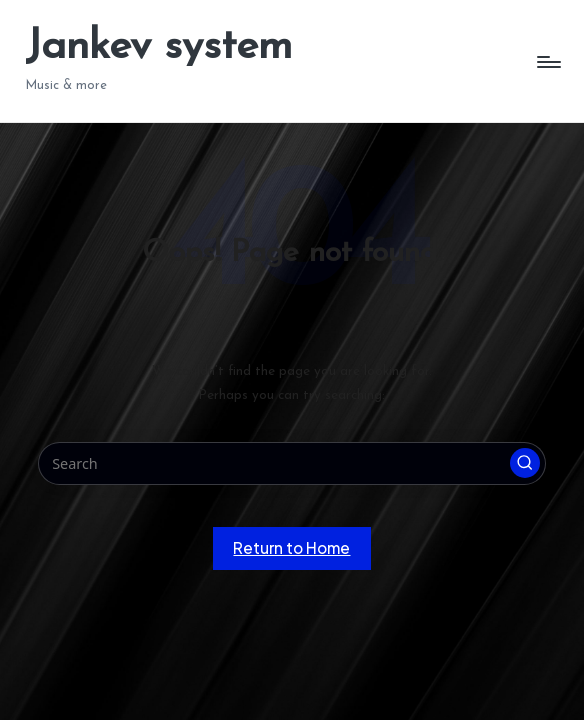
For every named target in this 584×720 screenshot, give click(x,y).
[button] (525, 463)
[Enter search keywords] (292, 463)
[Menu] (547, 61)
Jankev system (159, 47)
